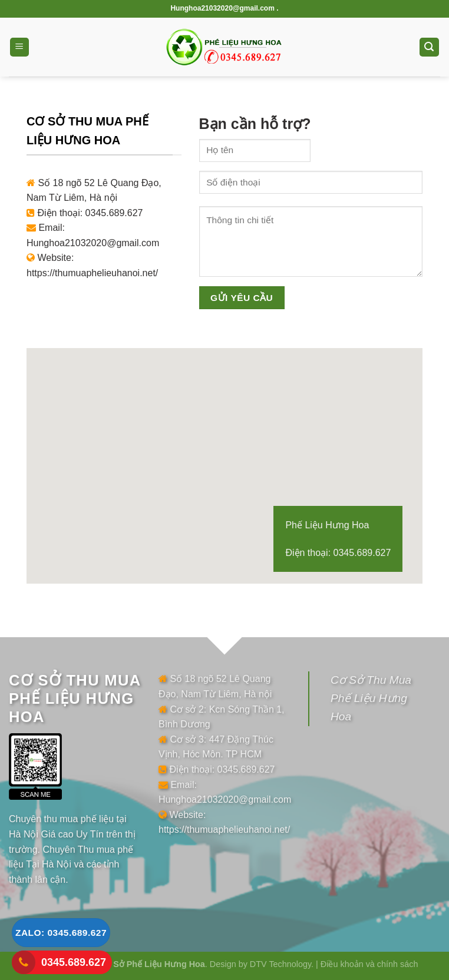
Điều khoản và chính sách (369, 964)
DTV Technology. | (285, 964)
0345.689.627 (74, 962)
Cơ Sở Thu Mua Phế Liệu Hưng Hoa (371, 698)
